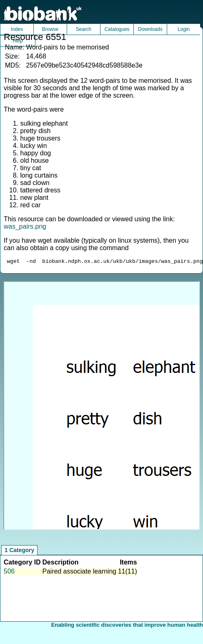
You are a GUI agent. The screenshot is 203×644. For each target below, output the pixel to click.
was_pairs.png (25, 226)
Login (183, 29)
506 (9, 573)
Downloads (150, 29)
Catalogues (117, 29)
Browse (50, 29)
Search (84, 29)
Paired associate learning (79, 573)
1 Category (19, 551)
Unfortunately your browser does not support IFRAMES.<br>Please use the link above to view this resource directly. (101, 407)
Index (17, 29)
